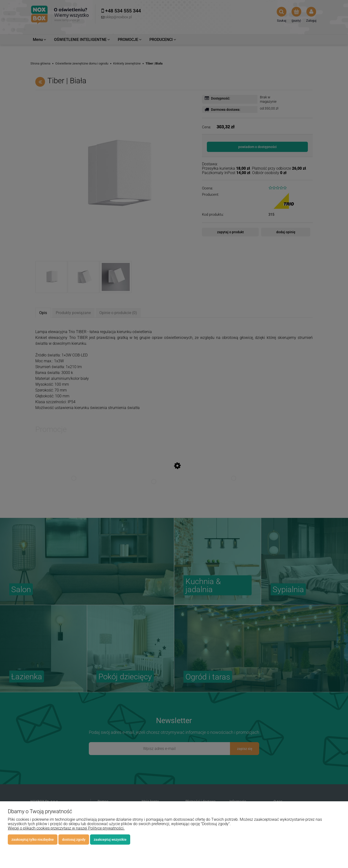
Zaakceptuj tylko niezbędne (33, 840)
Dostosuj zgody (74, 840)
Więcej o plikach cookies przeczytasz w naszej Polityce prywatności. (66, 828)
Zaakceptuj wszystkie (110, 840)
